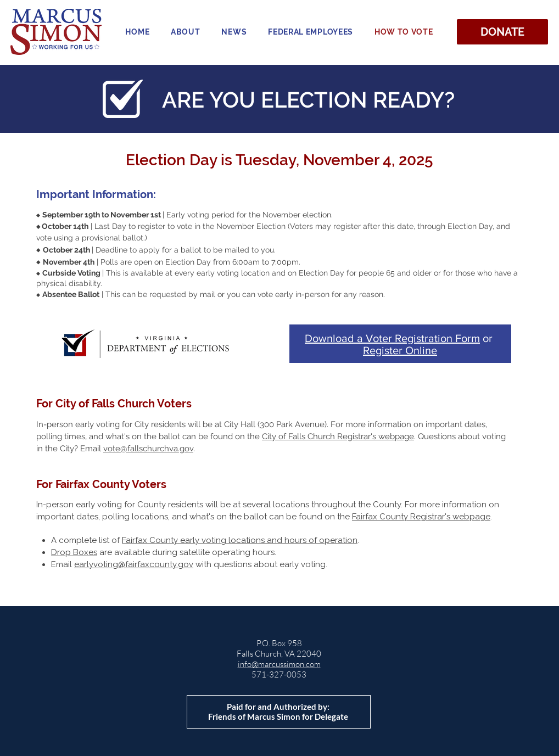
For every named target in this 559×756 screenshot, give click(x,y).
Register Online (400, 350)
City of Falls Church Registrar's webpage (338, 436)
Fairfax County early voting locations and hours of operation (240, 540)
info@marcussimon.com (279, 664)
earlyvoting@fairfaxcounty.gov (134, 564)
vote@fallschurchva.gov (148, 449)
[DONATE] (502, 32)
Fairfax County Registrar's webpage (421, 517)
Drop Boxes (74, 552)
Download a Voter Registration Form (392, 338)
